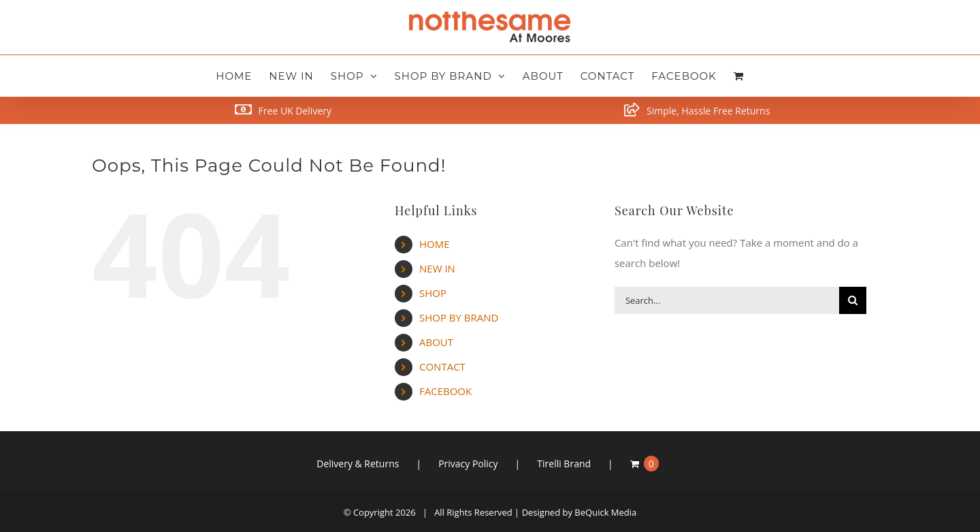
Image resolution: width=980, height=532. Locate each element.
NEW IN (437, 268)
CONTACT (442, 366)
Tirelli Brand (564, 464)
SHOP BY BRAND (459, 317)
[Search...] (727, 300)
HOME (435, 244)
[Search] (853, 300)
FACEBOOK (445, 391)
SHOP (433, 293)
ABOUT (436, 342)
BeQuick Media (605, 512)
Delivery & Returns (358, 464)
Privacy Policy (468, 464)
